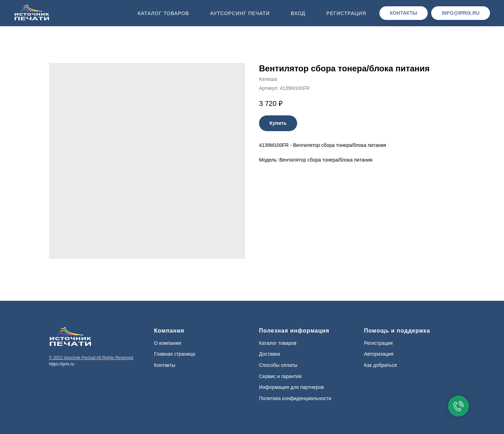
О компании (167, 343)
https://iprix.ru (62, 364)
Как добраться (380, 365)
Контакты (164, 365)
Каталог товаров (163, 13)
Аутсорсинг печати (240, 13)
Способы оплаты (278, 365)
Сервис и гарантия (280, 376)
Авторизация (379, 354)
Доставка (269, 354)
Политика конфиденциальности (295, 398)
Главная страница (175, 354)
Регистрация (346, 13)
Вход (298, 13)
